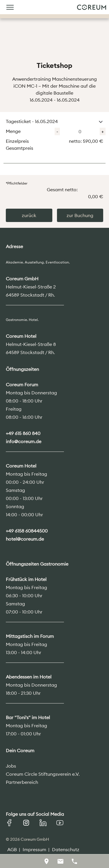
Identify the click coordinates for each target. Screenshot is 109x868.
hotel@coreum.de (25, 539)
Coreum (92, 7)
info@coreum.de (24, 441)
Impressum (34, 849)
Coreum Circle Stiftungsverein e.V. (43, 774)
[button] (101, 122)
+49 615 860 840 (23, 433)
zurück (29, 215)
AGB (12, 849)
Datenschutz (66, 849)
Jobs (11, 766)
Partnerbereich (22, 782)
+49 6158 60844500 (27, 531)
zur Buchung (80, 215)
